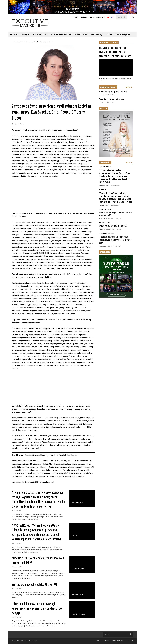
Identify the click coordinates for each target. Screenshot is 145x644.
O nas (77, 17)
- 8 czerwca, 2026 (114, 185)
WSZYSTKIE (129, 87)
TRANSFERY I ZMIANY (108, 87)
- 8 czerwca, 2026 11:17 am (107, 95)
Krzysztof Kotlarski (105, 219)
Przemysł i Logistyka (123, 34)
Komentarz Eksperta (79, 614)
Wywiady (25, 34)
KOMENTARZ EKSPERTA (109, 43)
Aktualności (14, 34)
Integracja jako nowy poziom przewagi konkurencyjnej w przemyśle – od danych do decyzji (37, 608)
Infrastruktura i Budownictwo (61, 34)
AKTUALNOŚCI (105, 162)
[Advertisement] (53, 196)
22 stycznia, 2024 (18, 124)
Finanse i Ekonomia (81, 34)
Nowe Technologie (97, 34)
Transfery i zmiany (78, 595)
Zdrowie (109, 34)
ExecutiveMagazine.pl (30, 641)
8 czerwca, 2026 (17, 510)
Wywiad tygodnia (78, 503)
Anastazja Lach (48, 482)
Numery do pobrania (97, 17)
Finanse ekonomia (78, 569)
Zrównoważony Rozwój (40, 34)
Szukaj (121, 17)
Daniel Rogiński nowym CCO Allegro (111, 99)
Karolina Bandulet (104, 246)
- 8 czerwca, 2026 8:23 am (107, 103)
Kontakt (84, 17)
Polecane (76, 536)
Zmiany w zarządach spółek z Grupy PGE (35, 584)
